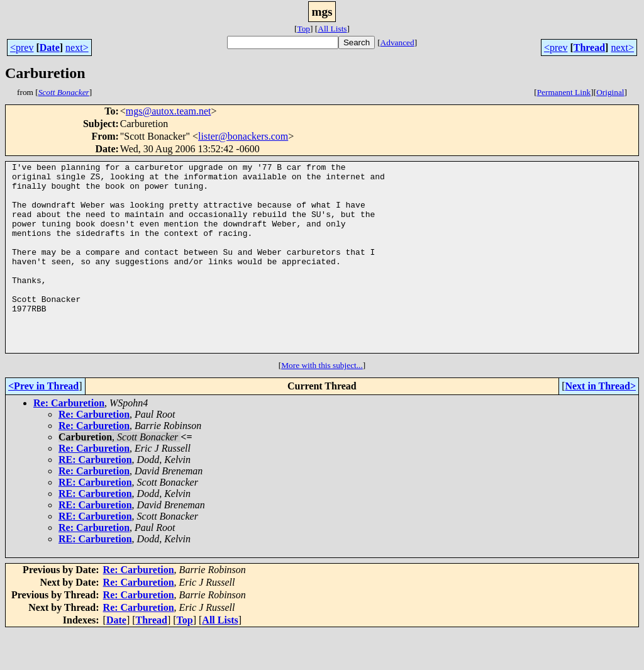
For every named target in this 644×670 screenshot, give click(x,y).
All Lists (332, 29)
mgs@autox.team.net (169, 111)
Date (50, 47)
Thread (589, 47)
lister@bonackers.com (243, 136)
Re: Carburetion (69, 441)
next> (77, 47)
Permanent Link (564, 92)
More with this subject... (322, 403)
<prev (22, 47)
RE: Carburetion (95, 497)
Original (610, 92)
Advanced (397, 42)
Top (303, 29)
